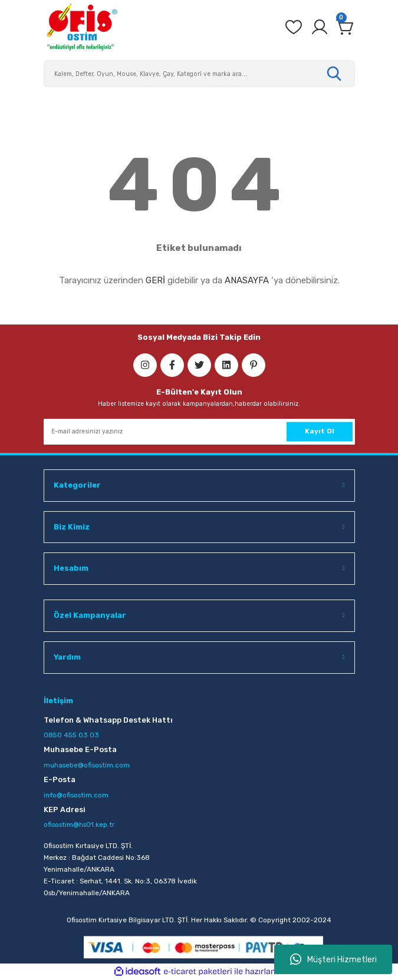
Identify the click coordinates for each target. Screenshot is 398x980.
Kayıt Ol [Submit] (320, 431)
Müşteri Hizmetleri (333, 959)
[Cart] (346, 27)
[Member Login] (320, 27)
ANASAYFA (247, 280)
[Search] (199, 74)
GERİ (155, 280)
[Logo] (81, 27)
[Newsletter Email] (199, 432)
